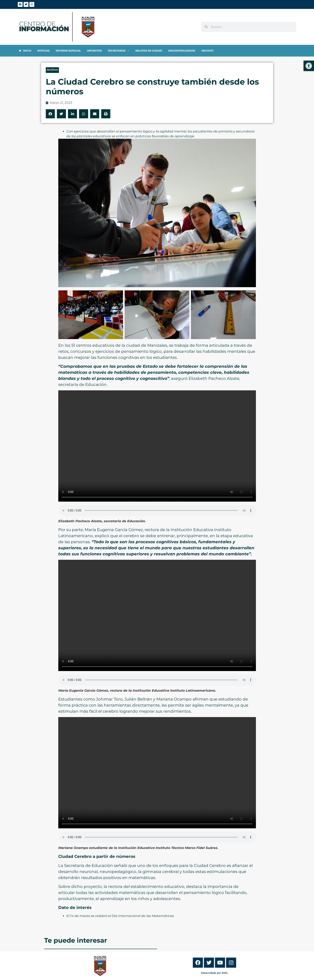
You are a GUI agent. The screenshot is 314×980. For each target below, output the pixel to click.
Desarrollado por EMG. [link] (214, 973)
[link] (309, 66)
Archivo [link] (52, 70)
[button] (50, 114)
